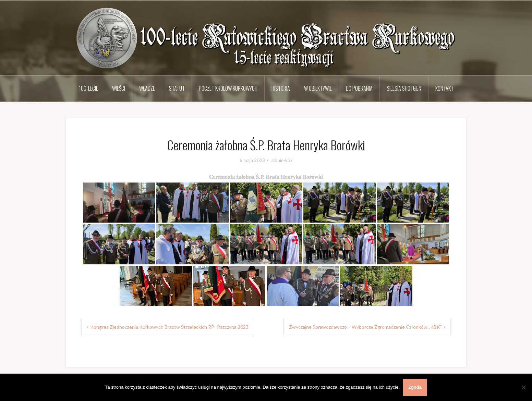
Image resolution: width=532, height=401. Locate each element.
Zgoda (415, 387)
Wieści (119, 88)
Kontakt (444, 88)
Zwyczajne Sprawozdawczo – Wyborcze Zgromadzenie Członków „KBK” (365, 327)
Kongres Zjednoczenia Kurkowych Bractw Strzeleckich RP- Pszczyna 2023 (169, 327)
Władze (147, 88)
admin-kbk (282, 160)
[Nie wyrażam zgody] (523, 387)
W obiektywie (318, 88)
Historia (281, 88)
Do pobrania (359, 88)
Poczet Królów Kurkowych (228, 88)
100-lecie (88, 88)
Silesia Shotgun (404, 88)
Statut (177, 88)
